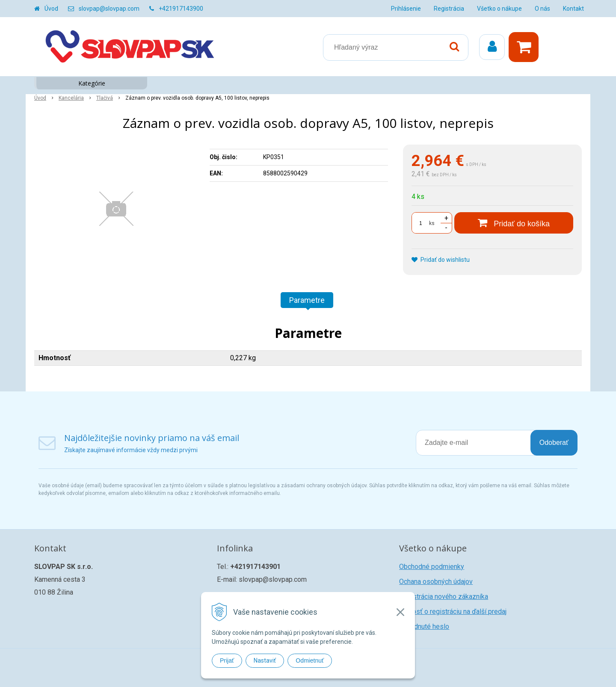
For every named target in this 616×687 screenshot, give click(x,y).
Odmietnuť (310, 660)
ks (432, 223)
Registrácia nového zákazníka (444, 597)
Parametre (307, 300)
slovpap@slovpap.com (109, 9)
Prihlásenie (406, 9)
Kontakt (573, 9)
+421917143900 (181, 9)
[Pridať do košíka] (514, 223)
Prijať (227, 660)
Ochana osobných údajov (436, 582)
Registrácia (449, 9)
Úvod (51, 9)
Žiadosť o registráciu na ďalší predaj (453, 611)
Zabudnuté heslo (424, 626)
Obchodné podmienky (432, 567)
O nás (542, 9)
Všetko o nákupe (499, 9)
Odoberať (554, 443)
